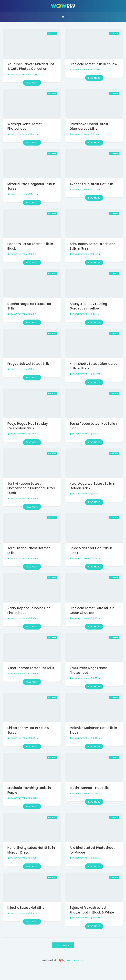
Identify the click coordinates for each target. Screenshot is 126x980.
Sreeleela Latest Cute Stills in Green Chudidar (92, 610)
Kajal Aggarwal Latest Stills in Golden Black (92, 486)
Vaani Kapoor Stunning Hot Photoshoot (29, 610)
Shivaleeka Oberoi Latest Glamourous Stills (89, 126)
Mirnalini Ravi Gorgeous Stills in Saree (31, 186)
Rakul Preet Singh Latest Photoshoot (88, 670)
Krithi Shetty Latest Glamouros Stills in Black (93, 366)
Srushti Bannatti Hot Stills (89, 788)
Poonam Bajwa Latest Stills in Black (30, 246)
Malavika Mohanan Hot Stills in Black (93, 730)
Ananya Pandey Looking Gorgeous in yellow (88, 306)
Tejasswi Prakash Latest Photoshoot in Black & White (92, 910)
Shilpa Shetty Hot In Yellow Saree (28, 730)
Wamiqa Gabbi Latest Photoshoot (25, 126)
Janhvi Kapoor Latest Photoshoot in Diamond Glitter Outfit (31, 488)
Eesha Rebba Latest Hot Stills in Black (94, 426)
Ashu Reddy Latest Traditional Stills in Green (93, 246)
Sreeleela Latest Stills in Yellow (93, 64)
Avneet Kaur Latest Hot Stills (92, 184)
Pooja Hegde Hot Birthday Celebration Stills (28, 426)
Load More (63, 945)
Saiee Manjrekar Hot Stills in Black (91, 550)
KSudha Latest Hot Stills (26, 908)
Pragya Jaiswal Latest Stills (28, 364)
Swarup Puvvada (18, 74)
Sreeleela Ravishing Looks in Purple (29, 790)
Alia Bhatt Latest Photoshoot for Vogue (92, 850)
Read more (32, 83)
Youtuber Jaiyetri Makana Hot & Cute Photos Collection (31, 67)
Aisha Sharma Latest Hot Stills (31, 668)
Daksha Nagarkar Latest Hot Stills (29, 306)
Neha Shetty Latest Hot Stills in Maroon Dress (31, 850)
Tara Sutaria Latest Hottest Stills (29, 550)
